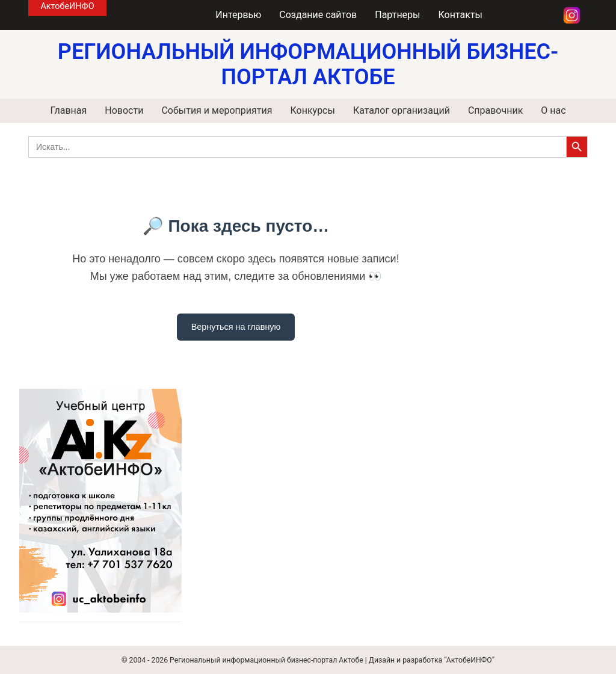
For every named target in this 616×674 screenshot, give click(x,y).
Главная (68, 110)
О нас (553, 110)
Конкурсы (312, 110)
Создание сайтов (318, 15)
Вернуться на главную (236, 327)
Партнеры (397, 15)
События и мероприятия (217, 110)
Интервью (238, 15)
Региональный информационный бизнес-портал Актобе (266, 660)
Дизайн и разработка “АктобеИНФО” (432, 660)
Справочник (495, 110)
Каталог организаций (402, 110)
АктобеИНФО (67, 6)
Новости (124, 110)
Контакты (460, 15)
